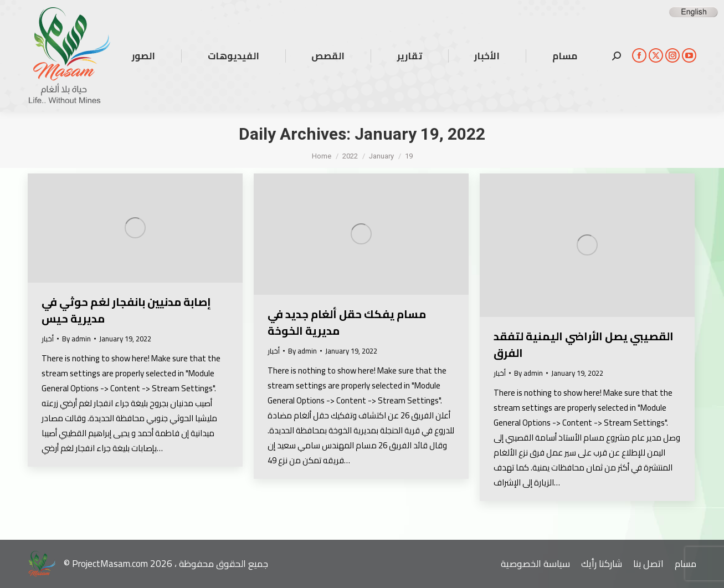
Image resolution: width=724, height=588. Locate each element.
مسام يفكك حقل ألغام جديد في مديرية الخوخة (347, 322)
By (76, 339)
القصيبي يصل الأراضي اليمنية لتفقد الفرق (584, 344)
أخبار (48, 339)
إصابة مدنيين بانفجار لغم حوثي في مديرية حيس (126, 310)
